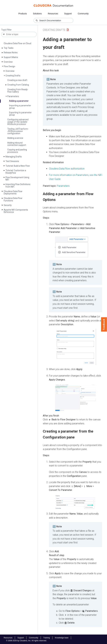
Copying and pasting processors (17, 151)
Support (68, 14)
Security (8, 205)
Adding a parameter (19, 101)
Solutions (37, 14)
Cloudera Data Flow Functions (13, 199)
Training (47, 638)
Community (83, 14)
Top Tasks (9, 48)
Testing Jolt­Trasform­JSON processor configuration (18, 131)
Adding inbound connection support (17, 144)
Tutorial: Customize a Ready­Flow (16, 172)
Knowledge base (62, 638)
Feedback (104, 324)
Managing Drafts (14, 157)
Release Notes (11, 53)
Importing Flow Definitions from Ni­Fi (18, 185)
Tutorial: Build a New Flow (18, 166)
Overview (8, 62)
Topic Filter (6, 30)
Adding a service (15, 138)
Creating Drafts (13, 76)
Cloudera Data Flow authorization (67, 169)
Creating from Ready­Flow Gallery (18, 91)
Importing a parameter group (20, 107)
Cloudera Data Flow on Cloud (17, 43)
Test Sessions (12, 161)
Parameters (13, 96)
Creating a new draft (17, 80)
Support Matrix (11, 57)
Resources (53, 14)
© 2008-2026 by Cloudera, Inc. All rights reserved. (26, 641)
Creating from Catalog (18, 85)
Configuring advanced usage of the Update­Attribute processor (18, 122)
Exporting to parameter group (20, 114)
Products (23, 14)
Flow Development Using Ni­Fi (17, 179)
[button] (72, 247)
